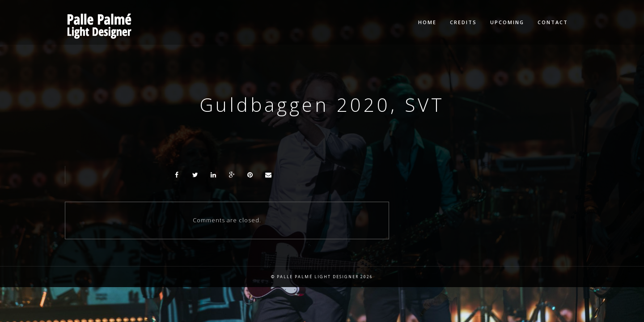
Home (427, 22)
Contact (553, 22)
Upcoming (507, 22)
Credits (463, 22)
